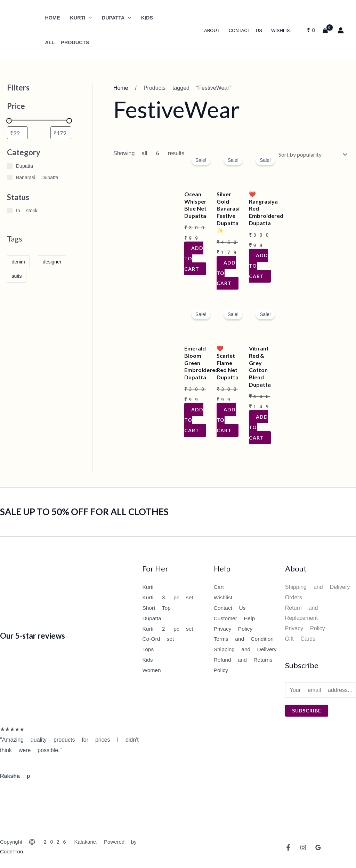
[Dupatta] (10, 166)
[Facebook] (288, 847)
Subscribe (307, 711)
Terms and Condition (245, 639)
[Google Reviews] (318, 847)
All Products (67, 43)
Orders (294, 597)
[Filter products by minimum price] (17, 133)
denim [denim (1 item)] (18, 262)
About (212, 30)
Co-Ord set (159, 639)
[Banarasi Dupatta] (10, 177)
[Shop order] (311, 154)
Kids (148, 659)
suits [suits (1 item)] (17, 276)
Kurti (148, 587)
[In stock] (10, 211)
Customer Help (235, 618)
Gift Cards (300, 639)
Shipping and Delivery (246, 649)
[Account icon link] (341, 30)
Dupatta (152, 618)
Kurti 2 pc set (168, 628)
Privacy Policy (234, 628)
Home (121, 88)
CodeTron (11, 852)
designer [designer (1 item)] (52, 262)
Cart (219, 587)
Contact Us (245, 30)
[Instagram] (303, 847)
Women (152, 670)
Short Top (157, 608)
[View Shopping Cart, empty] (317, 30)
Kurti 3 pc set (168, 597)
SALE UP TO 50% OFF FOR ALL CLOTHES (84, 512)
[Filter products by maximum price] (61, 133)
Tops (148, 649)
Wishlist (282, 30)
